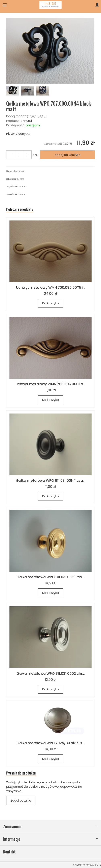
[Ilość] (19, 155)
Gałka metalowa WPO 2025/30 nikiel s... (50, 743)
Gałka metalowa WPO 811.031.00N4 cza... (51, 481)
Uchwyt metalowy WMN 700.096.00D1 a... (50, 384)
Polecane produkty (20, 209)
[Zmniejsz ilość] (27, 155)
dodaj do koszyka (68, 155)
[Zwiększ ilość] (11, 155)
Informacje (50, 839)
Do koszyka (50, 303)
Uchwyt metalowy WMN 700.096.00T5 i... (51, 288)
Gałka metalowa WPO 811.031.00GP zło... (50, 577)
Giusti (28, 121)
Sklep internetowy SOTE (87, 865)
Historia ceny (18, 134)
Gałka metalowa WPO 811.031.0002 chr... (51, 674)
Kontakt (9, 852)
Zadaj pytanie (21, 800)
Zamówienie (50, 827)
